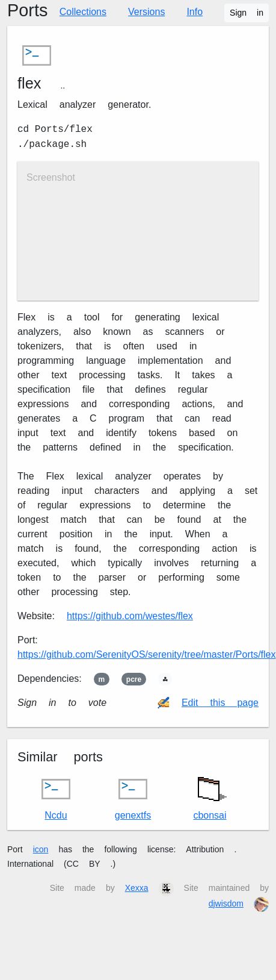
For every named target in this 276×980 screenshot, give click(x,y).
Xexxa (137, 888)
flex (29, 83)
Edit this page (220, 703)
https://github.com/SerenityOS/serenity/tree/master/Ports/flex (147, 654)
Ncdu (56, 798)
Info (195, 12)
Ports (27, 10)
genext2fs (133, 798)
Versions (146, 12)
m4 (102, 679)
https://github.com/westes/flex (130, 616)
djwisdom (226, 904)
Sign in (247, 13)
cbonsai (210, 795)
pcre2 (134, 679)
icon (41, 849)
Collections (83, 12)
